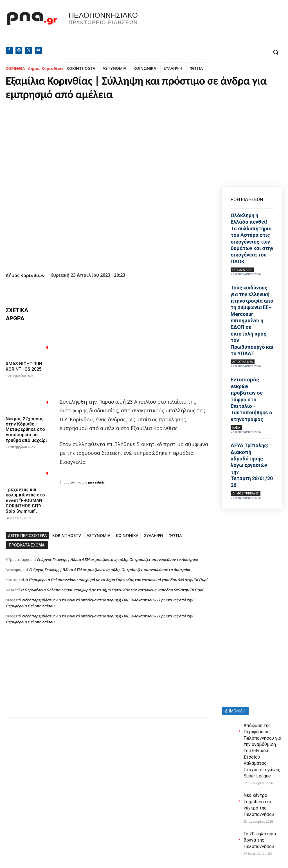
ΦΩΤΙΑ (196, 68)
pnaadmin (97, 482)
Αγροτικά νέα (243, 362)
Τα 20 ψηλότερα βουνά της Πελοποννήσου (260, 840)
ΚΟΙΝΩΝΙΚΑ (145, 68)
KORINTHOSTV (81, 68)
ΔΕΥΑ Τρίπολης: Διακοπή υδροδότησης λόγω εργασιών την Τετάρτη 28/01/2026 (252, 465)
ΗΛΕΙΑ (236, 428)
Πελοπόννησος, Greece (216, 27)
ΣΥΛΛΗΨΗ (173, 68)
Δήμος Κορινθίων (46, 68)
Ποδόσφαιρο (242, 270)
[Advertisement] (108, 678)
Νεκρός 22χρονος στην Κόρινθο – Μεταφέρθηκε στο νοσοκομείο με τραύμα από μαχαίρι (26, 429)
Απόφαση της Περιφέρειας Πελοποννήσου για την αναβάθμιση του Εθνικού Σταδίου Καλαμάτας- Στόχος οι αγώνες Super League (262, 751)
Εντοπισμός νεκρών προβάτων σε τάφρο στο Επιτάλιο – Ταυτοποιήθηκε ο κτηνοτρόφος (252, 399)
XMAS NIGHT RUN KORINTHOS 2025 (24, 366)
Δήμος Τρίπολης (246, 493)
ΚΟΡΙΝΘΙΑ (15, 68)
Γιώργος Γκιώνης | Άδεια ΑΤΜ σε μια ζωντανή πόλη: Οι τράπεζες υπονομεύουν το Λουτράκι (117, 559)
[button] (276, 52)
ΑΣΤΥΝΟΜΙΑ (114, 68)
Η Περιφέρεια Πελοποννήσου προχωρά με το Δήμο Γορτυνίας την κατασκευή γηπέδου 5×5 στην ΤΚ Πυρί (116, 580)
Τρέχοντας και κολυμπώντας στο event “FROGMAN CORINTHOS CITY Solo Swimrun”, (25, 500)
